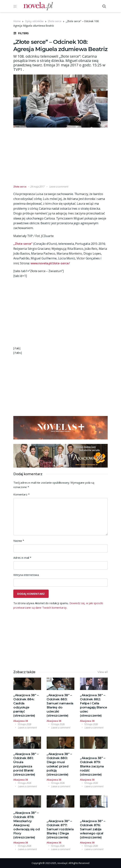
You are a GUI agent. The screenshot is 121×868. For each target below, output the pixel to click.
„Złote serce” (23, 244)
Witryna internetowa (26, 575)
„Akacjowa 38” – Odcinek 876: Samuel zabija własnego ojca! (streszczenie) (93, 829)
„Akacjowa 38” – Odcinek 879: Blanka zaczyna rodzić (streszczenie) (93, 766)
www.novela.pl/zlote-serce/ (50, 263)
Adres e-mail (22, 558)
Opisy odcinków (34, 21)
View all (103, 672)
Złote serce (55, 21)
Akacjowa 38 (21, 721)
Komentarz (21, 494)
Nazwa (19, 541)
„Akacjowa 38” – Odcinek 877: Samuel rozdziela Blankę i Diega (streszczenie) (60, 829)
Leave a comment (59, 187)
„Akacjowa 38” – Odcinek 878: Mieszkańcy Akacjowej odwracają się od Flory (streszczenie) (26, 825)
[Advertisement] (67, 158)
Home (17, 21)
